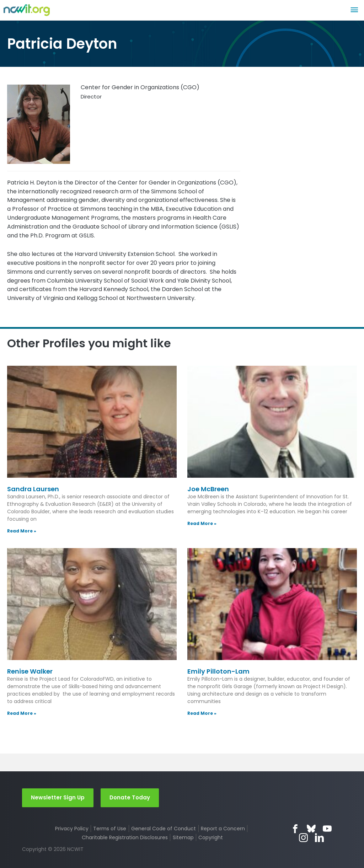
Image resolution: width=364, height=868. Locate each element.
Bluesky (311, 829)
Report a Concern (223, 829)
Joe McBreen (208, 489)
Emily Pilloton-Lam (218, 671)
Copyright (211, 837)
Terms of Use (110, 829)
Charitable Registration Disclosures (125, 837)
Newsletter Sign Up (58, 797)
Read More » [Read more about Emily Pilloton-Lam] (202, 713)
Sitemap (183, 837)
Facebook (295, 829)
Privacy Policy (72, 829)
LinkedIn (319, 838)
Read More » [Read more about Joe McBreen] (202, 523)
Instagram (303, 838)
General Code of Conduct (164, 829)
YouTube (327, 829)
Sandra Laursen (33, 489)
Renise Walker (30, 671)
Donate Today (130, 797)
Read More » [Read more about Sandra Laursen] (22, 531)
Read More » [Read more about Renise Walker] (22, 713)
